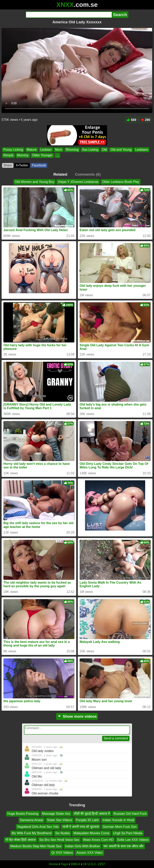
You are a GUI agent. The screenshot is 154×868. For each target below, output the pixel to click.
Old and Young (121, 150)
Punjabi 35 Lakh (87, 820)
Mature (32, 150)
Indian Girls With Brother (82, 846)
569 (132, 120)
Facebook (39, 165)
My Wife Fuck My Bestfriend (32, 833)
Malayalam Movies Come (91, 833)
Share (8, 165)
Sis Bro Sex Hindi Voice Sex (59, 840)
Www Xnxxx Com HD (98, 840)
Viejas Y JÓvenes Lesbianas (78, 182)
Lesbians (142, 150)
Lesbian (46, 150)
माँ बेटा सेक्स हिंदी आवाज (21, 840)
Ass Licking (90, 150)
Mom (59, 150)
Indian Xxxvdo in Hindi (118, 820)
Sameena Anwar (32, 820)
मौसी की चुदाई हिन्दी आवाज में (92, 814)
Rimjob (8, 155)
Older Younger (42, 155)
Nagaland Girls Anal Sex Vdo (38, 827)
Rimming (72, 150)
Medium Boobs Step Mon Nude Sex (36, 846)
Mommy (23, 155)
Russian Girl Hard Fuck (130, 814)
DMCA (75, 864)
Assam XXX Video (89, 853)
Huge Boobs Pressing (23, 814)
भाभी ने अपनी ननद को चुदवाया (81, 827)
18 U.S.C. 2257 (94, 864)
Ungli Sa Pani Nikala (128, 833)
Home (54, 864)
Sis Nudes (62, 833)
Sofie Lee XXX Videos (133, 840)
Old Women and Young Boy (34, 182)
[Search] (69, 15)
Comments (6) (88, 174)
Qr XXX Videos (62, 853)
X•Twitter (22, 165)
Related (60, 174)
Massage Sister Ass (56, 814)
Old (104, 150)
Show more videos (77, 716)
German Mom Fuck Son (120, 827)
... (57, 155)
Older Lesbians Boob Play (121, 182)
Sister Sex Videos (60, 820)
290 (145, 120)
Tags (64, 864)
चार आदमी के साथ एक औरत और (124, 846)
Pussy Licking (13, 150)
